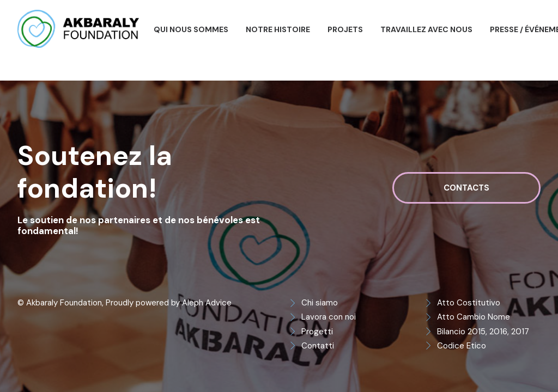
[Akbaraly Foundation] (78, 29)
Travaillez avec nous (426, 29)
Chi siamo (320, 303)
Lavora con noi (329, 317)
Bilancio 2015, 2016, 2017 (483, 332)
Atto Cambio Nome (474, 317)
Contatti (318, 346)
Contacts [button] (466, 188)
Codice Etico (462, 346)
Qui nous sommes (191, 29)
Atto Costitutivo (469, 303)
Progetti (317, 332)
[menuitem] (191, 29)
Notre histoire (278, 29)
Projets (345, 29)
